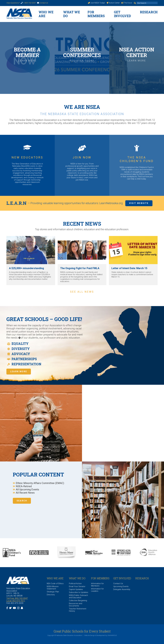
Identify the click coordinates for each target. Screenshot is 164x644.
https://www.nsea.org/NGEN (27, 165)
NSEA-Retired (24, 486)
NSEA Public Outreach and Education (78, 596)
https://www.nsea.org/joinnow (17, 19)
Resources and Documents (76, 605)
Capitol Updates (76, 589)
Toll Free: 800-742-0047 (17, 598)
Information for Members (97, 585)
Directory (51, 595)
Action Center (113, 3)
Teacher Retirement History (78, 610)
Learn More (19, 371)
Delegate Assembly (122, 589)
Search (22, 501)
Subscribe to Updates (79, 592)
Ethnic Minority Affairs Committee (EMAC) (40, 483)
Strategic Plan (53, 592)
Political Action (75, 584)
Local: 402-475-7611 (16, 601)
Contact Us (43, 3)
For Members (96, 14)
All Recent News (25, 493)
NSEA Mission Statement (53, 588)
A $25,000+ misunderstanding (26, 268)
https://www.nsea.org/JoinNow (82, 165)
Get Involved (122, 14)
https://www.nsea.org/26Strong (72, 19)
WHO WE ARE (46, 14)
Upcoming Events (121, 586)
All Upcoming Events (27, 489)
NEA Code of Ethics (55, 584)
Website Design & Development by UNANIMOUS (101, 635)
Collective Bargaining (78, 601)
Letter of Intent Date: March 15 (129, 268)
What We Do (72, 14)
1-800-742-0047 (28, 3)
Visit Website (139, 203)
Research (149, 12)
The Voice (127, 3)
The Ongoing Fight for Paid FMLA (80, 268)
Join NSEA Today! (96, 3)
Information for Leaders (97, 590)
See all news (82, 292)
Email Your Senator (77, 586)
